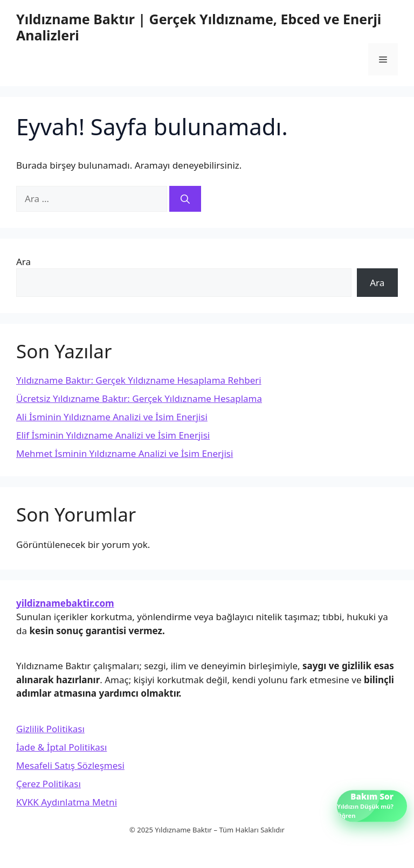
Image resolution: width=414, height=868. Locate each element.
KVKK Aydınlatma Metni (67, 802)
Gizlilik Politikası (50, 729)
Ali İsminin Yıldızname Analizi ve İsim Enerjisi (112, 417)
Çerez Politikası (49, 784)
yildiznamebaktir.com (65, 603)
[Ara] (185, 199)
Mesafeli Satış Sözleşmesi (70, 765)
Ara (23, 262)
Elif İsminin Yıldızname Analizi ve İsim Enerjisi (113, 435)
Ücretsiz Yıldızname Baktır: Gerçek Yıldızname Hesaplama (139, 398)
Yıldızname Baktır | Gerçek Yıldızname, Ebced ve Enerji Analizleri (199, 27)
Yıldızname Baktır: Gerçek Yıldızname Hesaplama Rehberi (139, 380)
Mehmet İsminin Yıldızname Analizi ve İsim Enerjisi (125, 453)
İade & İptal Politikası (61, 747)
